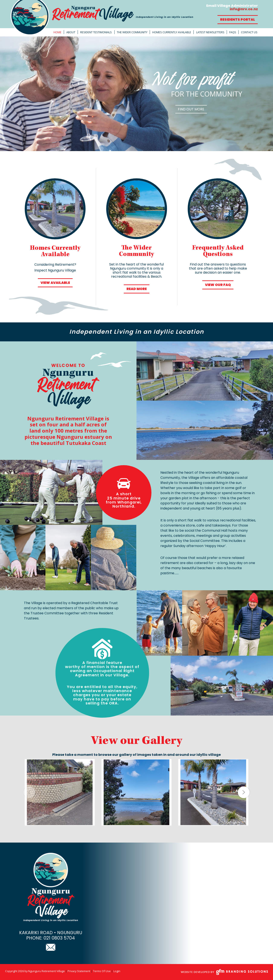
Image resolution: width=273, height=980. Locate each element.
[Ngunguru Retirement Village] (102, 18)
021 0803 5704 (59, 938)
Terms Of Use (102, 971)
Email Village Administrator (232, 7)
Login (117, 971)
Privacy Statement (79, 971)
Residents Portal (238, 19)
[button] (244, 792)
